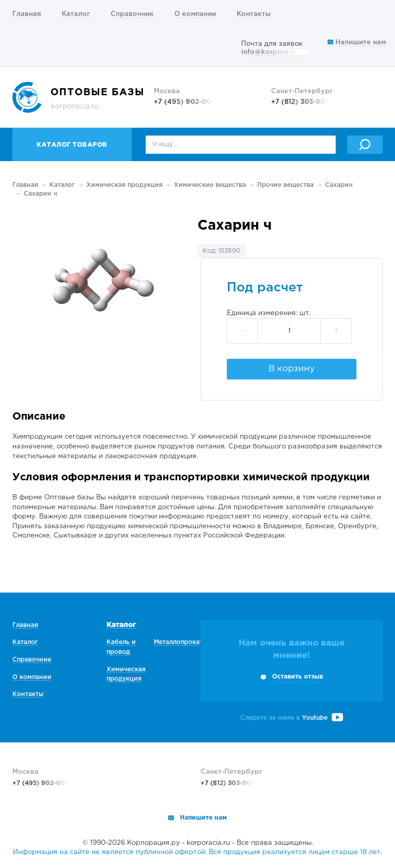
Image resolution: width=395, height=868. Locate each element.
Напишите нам (357, 42)
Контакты (254, 14)
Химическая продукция (124, 185)
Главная (27, 14)
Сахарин (339, 185)
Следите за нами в (292, 718)
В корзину (292, 369)
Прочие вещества (285, 185)
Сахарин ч (40, 194)
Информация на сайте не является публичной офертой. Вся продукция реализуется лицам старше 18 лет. (197, 852)
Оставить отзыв (298, 677)
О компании (195, 14)
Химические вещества (210, 185)
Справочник (132, 14)
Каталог (76, 14)
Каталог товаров (72, 145)
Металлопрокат (178, 642)
